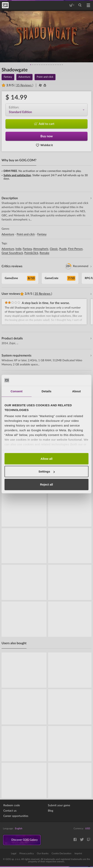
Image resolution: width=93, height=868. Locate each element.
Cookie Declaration (62, 854)
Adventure (8, 234)
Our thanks (43, 854)
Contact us (10, 811)
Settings (47, 471)
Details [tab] (46, 391)
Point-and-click (26, 234)
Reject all (46, 484)
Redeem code (12, 805)
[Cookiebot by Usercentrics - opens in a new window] (71, 380)
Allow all (47, 458)
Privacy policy (27, 854)
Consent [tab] (17, 391)
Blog (51, 811)
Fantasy (42, 234)
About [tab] (77, 391)
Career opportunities (16, 816)
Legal (14, 854)
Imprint (78, 854)
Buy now (47, 136)
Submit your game (59, 805)
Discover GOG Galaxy (28, 840)
